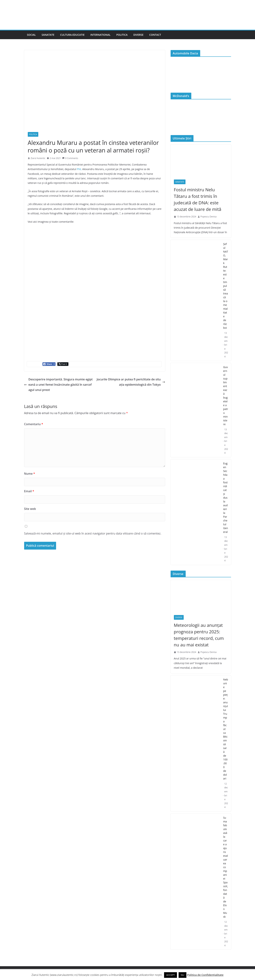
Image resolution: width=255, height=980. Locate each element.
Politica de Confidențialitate (205, 975)
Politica (122, 35)
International (100, 35)
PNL (79, 169)
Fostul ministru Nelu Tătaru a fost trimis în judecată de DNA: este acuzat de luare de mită (198, 199)
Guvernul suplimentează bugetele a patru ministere (226, 396)
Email (29, 491)
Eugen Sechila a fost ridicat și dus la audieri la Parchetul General (226, 498)
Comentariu (34, 424)
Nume (30, 474)
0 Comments (70, 158)
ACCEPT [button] (171, 975)
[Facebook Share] (49, 364)
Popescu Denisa (209, 217)
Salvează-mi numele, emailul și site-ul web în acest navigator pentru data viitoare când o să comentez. (93, 533)
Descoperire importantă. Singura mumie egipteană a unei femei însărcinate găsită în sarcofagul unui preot (58, 385)
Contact (155, 35)
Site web (30, 509)
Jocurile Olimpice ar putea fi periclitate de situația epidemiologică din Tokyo (131, 382)
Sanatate (48, 35)
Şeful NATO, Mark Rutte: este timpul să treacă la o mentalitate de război (226, 286)
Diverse (138, 35)
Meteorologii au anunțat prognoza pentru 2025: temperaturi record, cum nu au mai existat (199, 635)
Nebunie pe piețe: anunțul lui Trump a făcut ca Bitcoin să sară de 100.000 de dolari (226, 729)
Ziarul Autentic (38, 158)
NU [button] (182, 975)
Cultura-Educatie (72, 35)
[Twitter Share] (63, 364)
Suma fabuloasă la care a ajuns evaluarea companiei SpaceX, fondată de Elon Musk (225, 867)
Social (31, 35)
